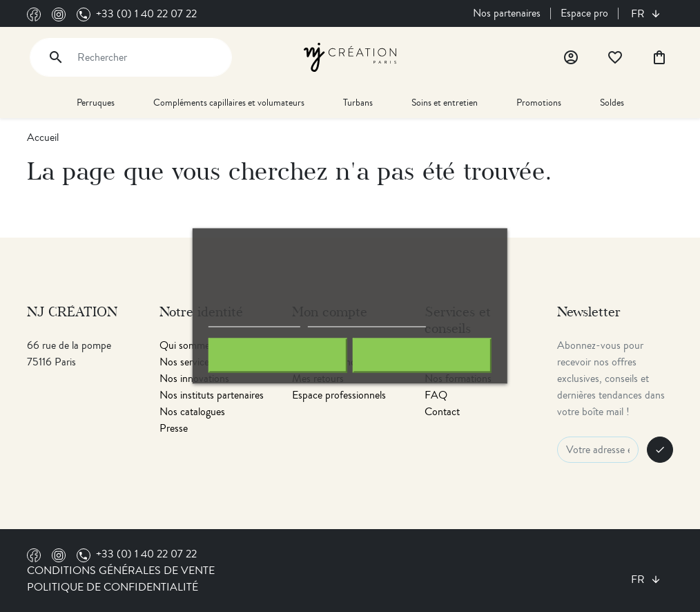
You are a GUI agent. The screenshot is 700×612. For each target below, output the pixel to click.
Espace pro (584, 13)
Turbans (358, 103)
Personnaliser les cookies (367, 321)
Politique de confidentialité (113, 587)
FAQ (436, 395)
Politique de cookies (254, 321)
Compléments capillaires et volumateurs (229, 103)
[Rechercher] (131, 57)
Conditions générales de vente (121, 571)
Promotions (539, 103)
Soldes (612, 103)
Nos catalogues (192, 412)
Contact (442, 412)
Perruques (96, 103)
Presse (174, 428)
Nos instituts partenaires (212, 395)
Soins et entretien (445, 103)
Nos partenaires (507, 13)
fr (639, 14)
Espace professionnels (339, 395)
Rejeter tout (278, 356)
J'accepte (422, 356)
